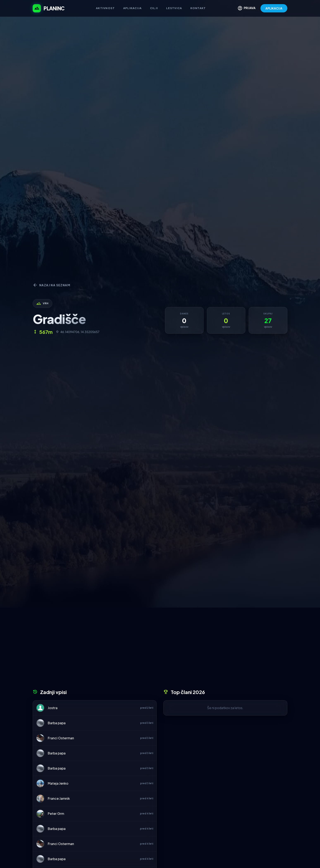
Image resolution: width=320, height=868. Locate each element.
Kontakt (198, 8)
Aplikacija (133, 8)
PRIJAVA (247, 8)
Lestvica (174, 8)
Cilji (154, 8)
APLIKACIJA (274, 8)
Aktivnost (105, 8)
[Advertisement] (160, 650)
